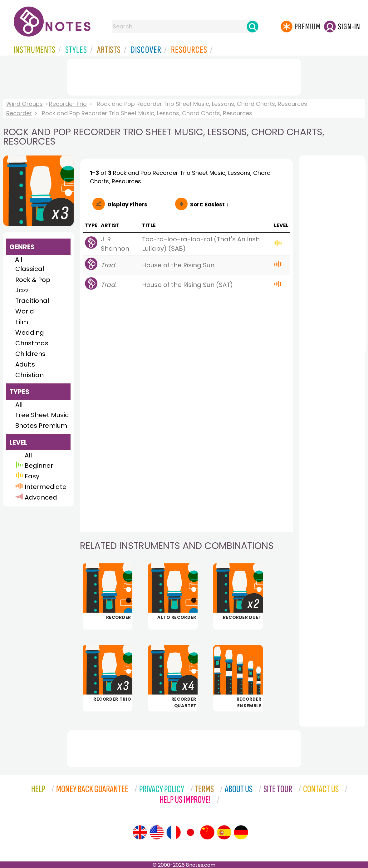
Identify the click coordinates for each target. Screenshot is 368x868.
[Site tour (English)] (140, 832)
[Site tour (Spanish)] (224, 832)
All (19, 259)
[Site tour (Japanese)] (190, 832)
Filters (127, 205)
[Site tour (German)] (241, 832)
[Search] (253, 27)
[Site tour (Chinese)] (207, 832)
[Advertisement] (184, 76)
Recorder (19, 113)
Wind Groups (25, 104)
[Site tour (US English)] (157, 832)
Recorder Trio (68, 104)
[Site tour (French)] (174, 832)
